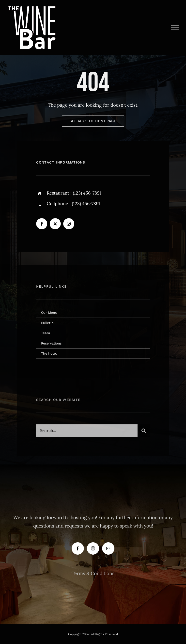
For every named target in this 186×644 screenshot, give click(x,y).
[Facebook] (78, 548)
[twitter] (55, 224)
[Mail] (108, 548)
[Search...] (87, 432)
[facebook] (42, 224)
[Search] (144, 432)
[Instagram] (93, 548)
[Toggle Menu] (175, 27)
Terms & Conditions (93, 573)
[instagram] (69, 224)
